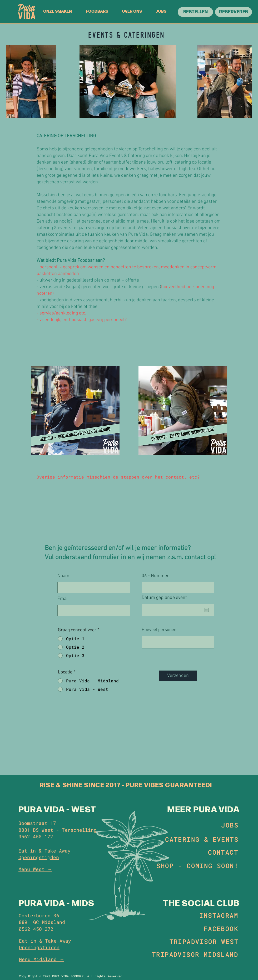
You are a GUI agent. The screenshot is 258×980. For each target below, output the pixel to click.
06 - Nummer (155, 576)
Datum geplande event (167, 598)
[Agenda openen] (207, 610)
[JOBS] (221, 825)
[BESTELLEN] (195, 12)
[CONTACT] (221, 852)
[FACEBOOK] (219, 929)
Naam (63, 576)
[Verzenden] (178, 676)
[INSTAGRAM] (218, 915)
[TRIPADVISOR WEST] (203, 942)
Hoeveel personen (159, 630)
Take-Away (58, 941)
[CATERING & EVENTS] (201, 839)
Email (63, 599)
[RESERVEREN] (234, 12)
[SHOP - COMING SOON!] (196, 866)
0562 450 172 (36, 836)
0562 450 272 (36, 929)
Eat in (28, 941)
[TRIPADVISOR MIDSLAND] (194, 954)
